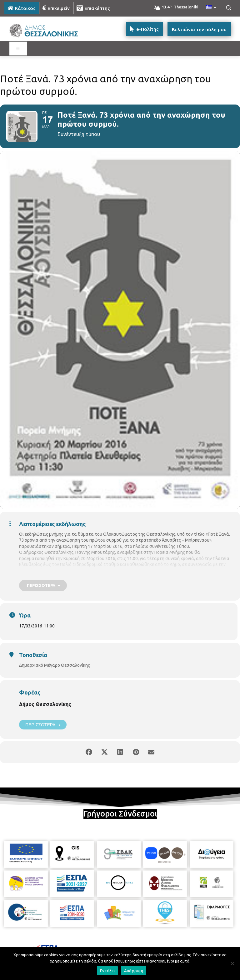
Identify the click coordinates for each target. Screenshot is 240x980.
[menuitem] (211, 7)
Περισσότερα (43, 725)
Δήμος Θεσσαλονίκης (45, 704)
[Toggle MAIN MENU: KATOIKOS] (18, 49)
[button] (228, 8)
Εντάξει (107, 971)
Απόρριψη (134, 971)
